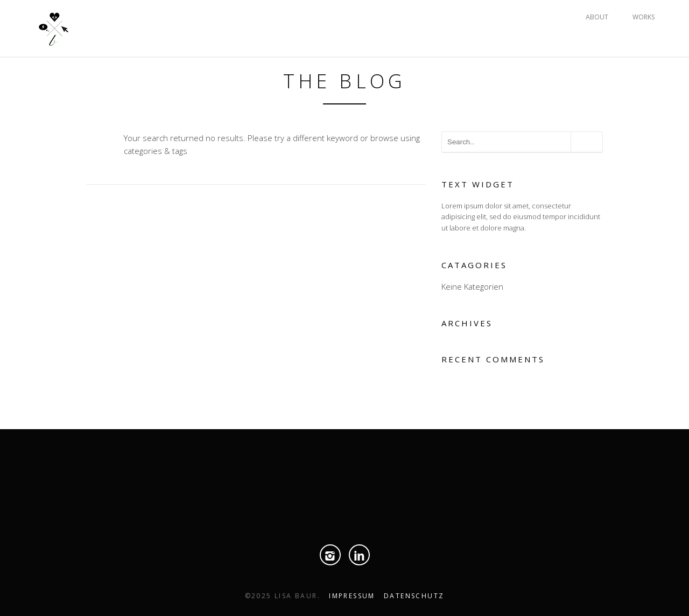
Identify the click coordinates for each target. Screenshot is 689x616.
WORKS (644, 17)
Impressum (352, 596)
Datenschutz (414, 596)
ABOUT (597, 17)
